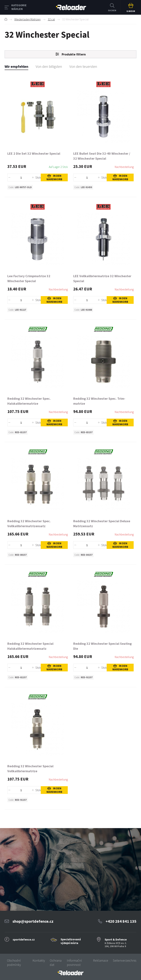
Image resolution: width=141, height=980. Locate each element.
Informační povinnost (74, 963)
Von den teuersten (83, 66)
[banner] (70, 973)
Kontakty (39, 960)
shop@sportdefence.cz (33, 921)
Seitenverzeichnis (125, 960)
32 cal (51, 19)
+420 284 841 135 (121, 921)
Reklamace (101, 960)
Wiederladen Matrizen (27, 19)
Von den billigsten (49, 66)
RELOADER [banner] (71, 7)
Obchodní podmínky (14, 963)
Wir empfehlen (16, 66)
